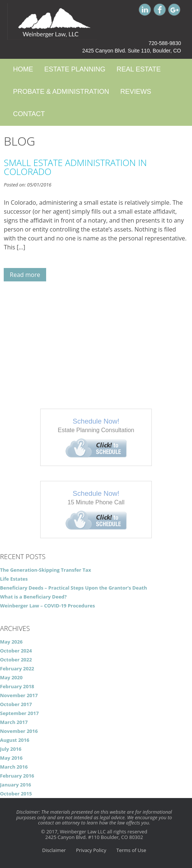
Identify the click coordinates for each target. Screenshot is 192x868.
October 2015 (16, 794)
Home (23, 69)
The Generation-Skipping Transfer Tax (46, 570)
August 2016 (15, 740)
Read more (25, 275)
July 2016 (11, 749)
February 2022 (17, 668)
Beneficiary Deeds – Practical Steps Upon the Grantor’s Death (73, 588)
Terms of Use (131, 850)
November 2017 (19, 695)
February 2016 (17, 776)
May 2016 (11, 758)
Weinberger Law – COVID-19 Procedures (47, 606)
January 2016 (16, 785)
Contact (29, 114)
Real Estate (139, 69)
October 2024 (16, 651)
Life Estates (14, 579)
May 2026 (11, 642)
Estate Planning (75, 69)
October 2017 (16, 704)
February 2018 (17, 686)
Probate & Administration (61, 92)
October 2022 (16, 660)
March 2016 (14, 767)
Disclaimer (54, 850)
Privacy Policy (91, 850)
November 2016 (19, 731)
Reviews (136, 92)
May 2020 (11, 677)
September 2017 (19, 713)
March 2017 (14, 722)
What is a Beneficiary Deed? (33, 597)
